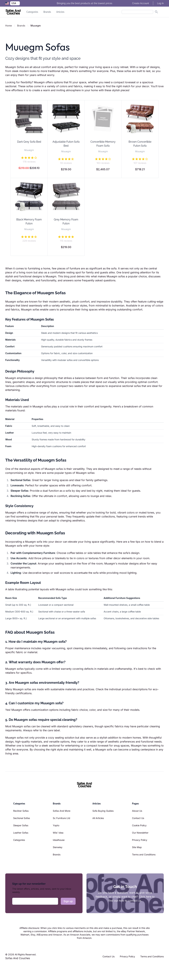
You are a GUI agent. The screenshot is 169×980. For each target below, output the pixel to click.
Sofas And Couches (18, 958)
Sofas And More (62, 811)
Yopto (56, 825)
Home (9, 26)
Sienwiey (58, 847)
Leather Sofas (21, 833)
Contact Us (138, 818)
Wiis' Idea (58, 833)
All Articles (98, 818)
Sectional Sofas (22, 818)
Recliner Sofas (21, 811)
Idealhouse (59, 840)
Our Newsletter (140, 833)
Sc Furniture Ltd (61, 818)
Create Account (141, 3)
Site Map (137, 847)
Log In (160, 3)
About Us (137, 811)
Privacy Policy (140, 840)
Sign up (68, 901)
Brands (47, 12)
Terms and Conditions (144, 854)
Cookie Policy (139, 825)
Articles (60, 12)
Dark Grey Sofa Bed (29, 142)
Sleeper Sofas (21, 825)
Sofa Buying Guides (103, 811)
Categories (32, 12)
